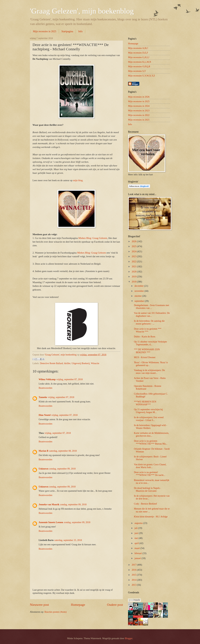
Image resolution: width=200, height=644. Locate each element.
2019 (134, 277)
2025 (134, 246)
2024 (134, 251)
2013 (134, 585)
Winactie (95, 363)
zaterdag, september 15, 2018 (68, 540)
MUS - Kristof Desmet (145, 357)
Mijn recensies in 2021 (139, 120)
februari (139, 553)
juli (136, 528)
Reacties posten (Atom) (55, 612)
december (139, 286)
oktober (138, 296)
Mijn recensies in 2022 (139, 115)
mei (137, 538)
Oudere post (115, 605)
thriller (67, 363)
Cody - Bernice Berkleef (145, 504)
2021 (134, 267)
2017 (134, 565)
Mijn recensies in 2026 (139, 97)
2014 (134, 580)
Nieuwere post (39, 605)
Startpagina (67, 31)
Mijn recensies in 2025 (45, 31)
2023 (134, 256)
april (137, 543)
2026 (134, 241)
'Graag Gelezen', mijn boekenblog (82, 11)
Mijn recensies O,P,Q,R (139, 67)
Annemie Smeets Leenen (51, 522)
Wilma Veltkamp (47, 379)
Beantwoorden (45, 388)
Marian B (43, 451)
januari (138, 558)
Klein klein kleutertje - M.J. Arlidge (151, 517)
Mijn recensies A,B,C (138, 48)
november (140, 291)
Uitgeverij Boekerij (81, 363)
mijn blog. (78, 180)
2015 (134, 575)
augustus (139, 523)
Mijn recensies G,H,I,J (139, 57)
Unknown (44, 469)
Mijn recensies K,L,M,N (140, 62)
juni (137, 533)
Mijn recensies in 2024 (139, 106)
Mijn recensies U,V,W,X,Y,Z (142, 76)
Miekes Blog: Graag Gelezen (93, 238)
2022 (134, 262)
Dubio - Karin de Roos (145, 337)
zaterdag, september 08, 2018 (63, 451)
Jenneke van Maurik (49, 504)
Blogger (129, 638)
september (140, 301)
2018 (134, 282)
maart (137, 548)
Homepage (78, 605)
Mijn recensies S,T (137, 71)
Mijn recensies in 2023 (139, 111)
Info (80, 31)
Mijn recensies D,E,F (138, 53)
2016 (134, 570)
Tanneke (43, 397)
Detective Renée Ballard (52, 363)
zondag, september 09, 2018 (62, 469)
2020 (134, 272)
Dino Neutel (45, 415)
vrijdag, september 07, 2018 (70, 379)
